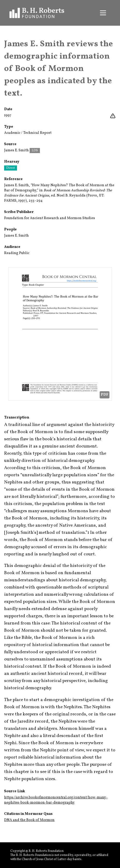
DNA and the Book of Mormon (29, 820)
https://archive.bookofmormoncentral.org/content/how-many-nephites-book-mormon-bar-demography (56, 800)
